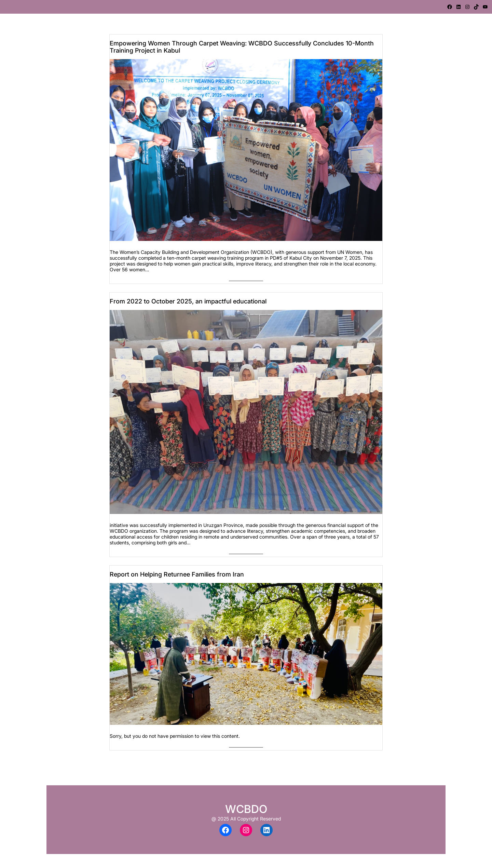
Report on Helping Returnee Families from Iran (177, 574)
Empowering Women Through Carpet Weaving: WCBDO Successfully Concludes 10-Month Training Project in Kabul (242, 47)
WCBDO (246, 809)
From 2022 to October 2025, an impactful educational (188, 301)
